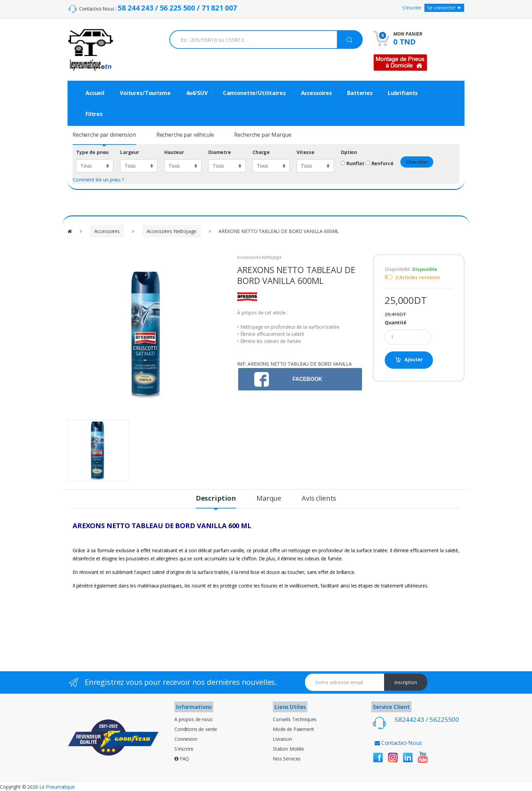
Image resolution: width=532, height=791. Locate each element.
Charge (261, 152)
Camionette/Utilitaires (254, 93)
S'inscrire (412, 8)
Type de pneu (92, 152)
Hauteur (174, 152)
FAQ (182, 759)
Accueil (95, 93)
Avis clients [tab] (319, 499)
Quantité (396, 323)
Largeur (130, 152)
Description (216, 499)
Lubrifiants (403, 93)
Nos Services (287, 759)
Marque (269, 499)
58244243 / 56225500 (427, 719)
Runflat (353, 163)
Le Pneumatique (57, 787)
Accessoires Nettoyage (172, 231)
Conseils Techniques (295, 719)
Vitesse (306, 152)
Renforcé (380, 163)
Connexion (186, 739)
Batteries (360, 93)
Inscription (406, 682)
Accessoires (316, 93)
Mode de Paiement (293, 729)
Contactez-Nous (398, 743)
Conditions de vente (196, 729)
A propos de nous (194, 719)
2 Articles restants (418, 277)
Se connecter (444, 8)
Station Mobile (288, 749)
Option (349, 152)
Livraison (282, 739)
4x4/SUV (197, 93)
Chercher (417, 162)
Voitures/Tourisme (145, 93)
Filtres (94, 114)
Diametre (220, 152)
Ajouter (414, 359)
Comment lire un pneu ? (98, 180)
